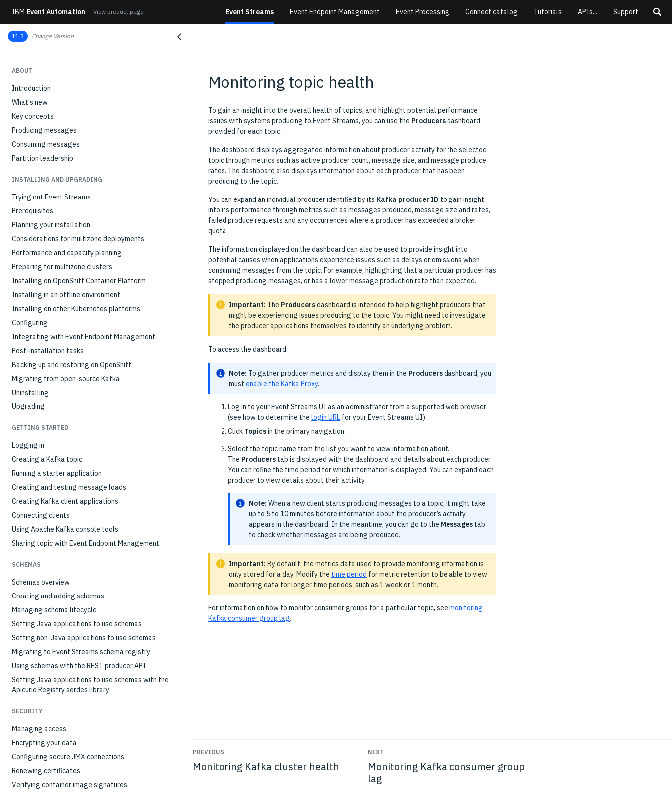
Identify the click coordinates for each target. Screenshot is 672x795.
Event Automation (49, 12)
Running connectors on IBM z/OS (62, 176)
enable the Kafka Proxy (282, 384)
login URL (326, 417)
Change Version (53, 36)
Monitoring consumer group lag (60, 257)
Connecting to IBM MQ (47, 134)
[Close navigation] (179, 37)
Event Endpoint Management (335, 12)
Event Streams (250, 12)
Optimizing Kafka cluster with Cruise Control (81, 327)
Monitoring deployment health (59, 215)
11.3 (18, 36)
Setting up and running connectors (65, 120)
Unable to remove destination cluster (70, 662)
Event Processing (423, 12)
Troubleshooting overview (53, 502)
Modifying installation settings (60, 313)
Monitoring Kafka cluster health (61, 229)
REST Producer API (41, 449)
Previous (208, 752)
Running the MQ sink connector (59, 162)
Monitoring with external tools (59, 299)
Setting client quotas (45, 355)
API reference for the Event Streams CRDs (78, 421)
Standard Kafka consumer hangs (62, 596)
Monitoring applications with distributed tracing (86, 271)
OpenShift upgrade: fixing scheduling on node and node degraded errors (97, 767)
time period (349, 574)
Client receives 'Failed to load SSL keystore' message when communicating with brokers (95, 743)
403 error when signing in (51, 676)
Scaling (23, 341)
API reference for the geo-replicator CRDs (78, 435)
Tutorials (548, 12)
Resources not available (49, 530)
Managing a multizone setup (56, 369)
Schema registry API (44, 463)
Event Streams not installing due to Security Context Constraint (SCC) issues (94, 695)
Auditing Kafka (35, 285)
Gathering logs (35, 516)
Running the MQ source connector (64, 148)
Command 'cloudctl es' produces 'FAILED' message (91, 634)
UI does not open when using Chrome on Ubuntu (86, 648)
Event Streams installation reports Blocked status (90, 544)
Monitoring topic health (51, 243)
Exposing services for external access (71, 78)
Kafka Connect (35, 106)
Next (376, 752)
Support (626, 12)
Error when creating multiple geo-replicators (82, 558)
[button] (657, 12)
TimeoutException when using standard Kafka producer (83, 577)
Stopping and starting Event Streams (70, 383)
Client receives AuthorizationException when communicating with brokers (81, 719)
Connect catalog (492, 12)
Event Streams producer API (56, 64)
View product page (118, 12)
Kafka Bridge (32, 92)
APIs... (587, 12)
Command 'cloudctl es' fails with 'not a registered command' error (89, 615)
